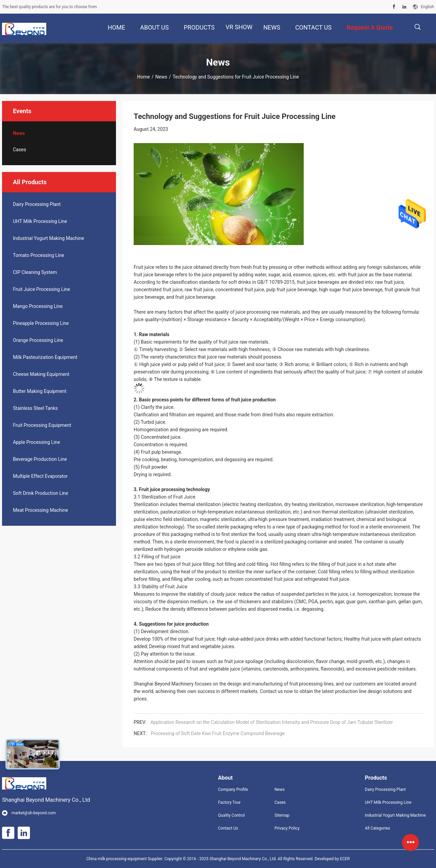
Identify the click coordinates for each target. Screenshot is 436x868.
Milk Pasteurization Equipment (45, 357)
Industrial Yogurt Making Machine (48, 238)
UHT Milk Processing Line (40, 221)
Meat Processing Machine (40, 510)
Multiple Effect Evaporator (40, 476)
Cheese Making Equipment (41, 374)
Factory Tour (229, 802)
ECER (345, 859)
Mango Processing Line (38, 306)
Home (144, 77)
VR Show (239, 27)
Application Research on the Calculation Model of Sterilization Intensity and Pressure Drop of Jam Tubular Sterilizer (272, 722)
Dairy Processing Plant (37, 204)
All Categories (378, 828)
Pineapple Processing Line (41, 323)
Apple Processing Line (36, 442)
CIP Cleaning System (35, 272)
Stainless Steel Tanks (35, 408)
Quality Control (231, 815)
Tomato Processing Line (39, 255)
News (161, 77)
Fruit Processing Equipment (42, 425)
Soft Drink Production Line (41, 493)
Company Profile (233, 789)
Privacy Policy (287, 828)
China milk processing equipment (117, 859)
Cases (20, 150)
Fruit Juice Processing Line (41, 289)
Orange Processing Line (38, 340)
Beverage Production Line (40, 459)
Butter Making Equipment (40, 391)
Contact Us (228, 828)
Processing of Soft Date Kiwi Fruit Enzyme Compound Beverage (218, 733)
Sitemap (282, 815)
